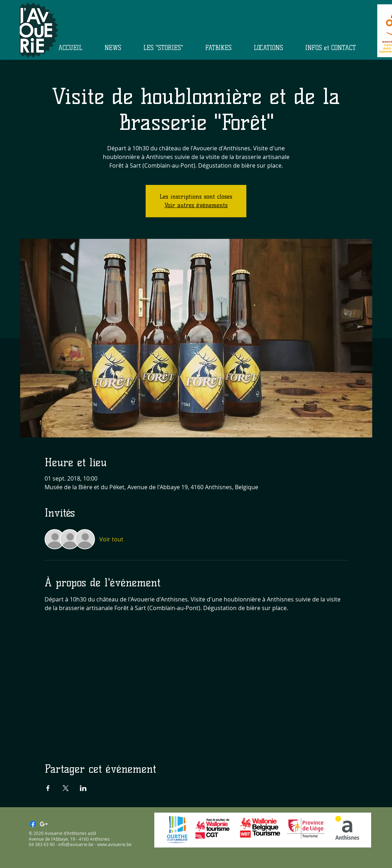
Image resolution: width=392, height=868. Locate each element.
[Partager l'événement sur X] (66, 788)
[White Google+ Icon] (44, 824)
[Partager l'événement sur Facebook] (48, 788)
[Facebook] (33, 824)
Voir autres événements (196, 205)
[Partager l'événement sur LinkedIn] (83, 788)
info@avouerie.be (76, 844)
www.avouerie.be (114, 844)
